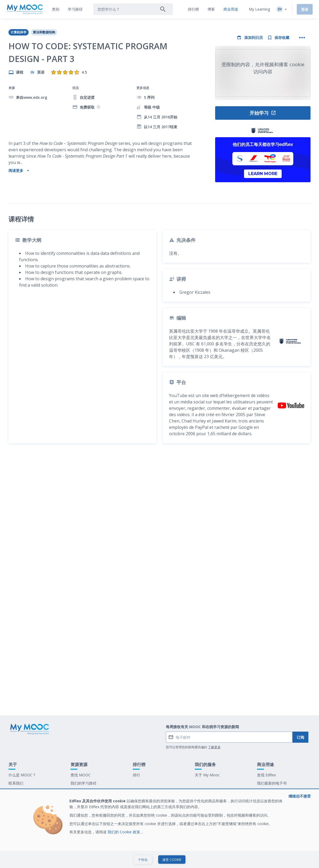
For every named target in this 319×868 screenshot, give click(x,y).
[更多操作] (302, 38)
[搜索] (163, 9)
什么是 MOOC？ (22, 807)
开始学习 (263, 113)
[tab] (56, 9)
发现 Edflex (266, 807)
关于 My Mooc (207, 807)
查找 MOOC (81, 807)
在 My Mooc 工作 (272, 823)
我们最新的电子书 (272, 815)
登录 (305, 9)
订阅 (300, 769)
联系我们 (16, 815)
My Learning (259, 9)
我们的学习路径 (83, 815)
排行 (136, 807)
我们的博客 (80, 823)
